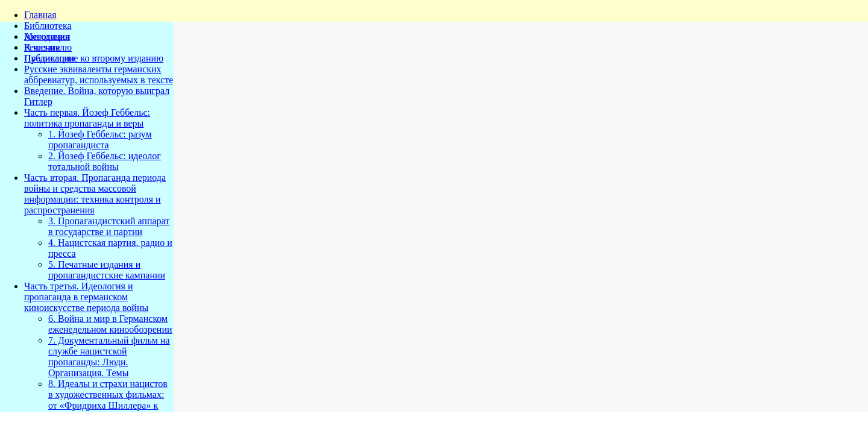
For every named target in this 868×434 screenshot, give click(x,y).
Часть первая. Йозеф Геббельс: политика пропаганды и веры (87, 118)
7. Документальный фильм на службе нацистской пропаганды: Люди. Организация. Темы (109, 357)
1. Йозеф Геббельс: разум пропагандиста (100, 140)
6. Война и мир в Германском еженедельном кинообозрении (110, 324)
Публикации (49, 58)
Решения (42, 47)
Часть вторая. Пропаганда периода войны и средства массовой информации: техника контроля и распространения (95, 194)
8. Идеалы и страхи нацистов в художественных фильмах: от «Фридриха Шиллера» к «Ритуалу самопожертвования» (108, 405)
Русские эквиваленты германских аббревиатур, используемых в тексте (99, 74)
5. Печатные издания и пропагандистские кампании (107, 270)
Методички (47, 36)
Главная (40, 15)
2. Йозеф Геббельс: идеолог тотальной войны (105, 161)
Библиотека (48, 26)
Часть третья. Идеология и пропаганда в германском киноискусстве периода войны (86, 297)
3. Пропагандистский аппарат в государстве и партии (109, 226)
